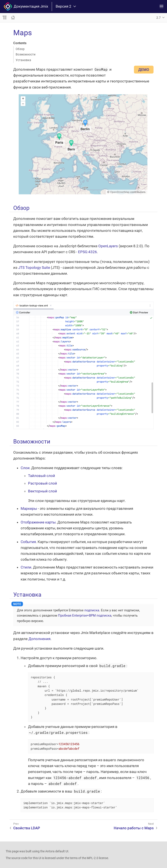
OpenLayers (108, 246)
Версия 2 (66, 6)
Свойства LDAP (27, 828)
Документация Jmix (26, 7)
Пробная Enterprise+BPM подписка (85, 615)
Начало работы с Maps (134, 828)
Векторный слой (43, 491)
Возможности (26, 54)
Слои (25, 468)
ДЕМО (144, 70)
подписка (92, 610)
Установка (23, 60)
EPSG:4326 (88, 252)
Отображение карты (38, 522)
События (28, 542)
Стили (26, 567)
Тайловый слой (42, 476)
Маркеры (29, 508)
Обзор (20, 49)
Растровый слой (43, 483)
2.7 (159, 18)
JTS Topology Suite (34, 268)
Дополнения (39, 639)
